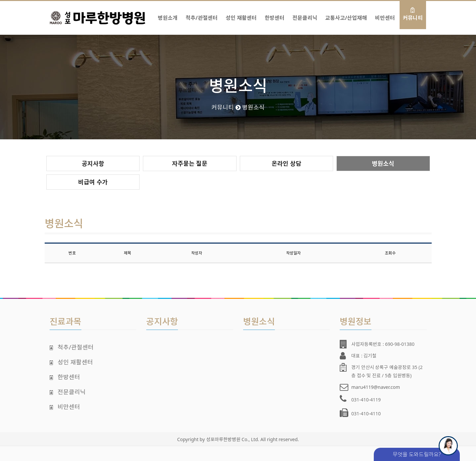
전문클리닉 (305, 14)
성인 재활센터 (241, 14)
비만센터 (385, 14)
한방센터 (275, 14)
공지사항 (93, 163)
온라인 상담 (286, 163)
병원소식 (383, 163)
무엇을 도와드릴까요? (425, 453)
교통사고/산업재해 (346, 14)
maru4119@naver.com (376, 387)
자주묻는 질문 (190, 163)
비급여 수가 (93, 182)
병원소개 (168, 14)
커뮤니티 (413, 14)
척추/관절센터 (202, 14)
